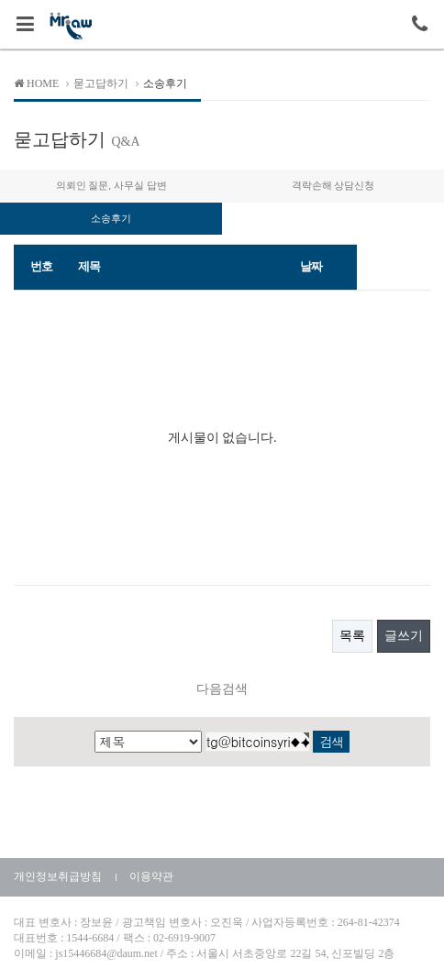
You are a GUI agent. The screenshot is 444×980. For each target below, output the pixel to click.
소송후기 (111, 218)
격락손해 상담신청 (333, 185)
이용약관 (151, 876)
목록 (352, 636)
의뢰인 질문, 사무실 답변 (111, 185)
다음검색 (222, 689)
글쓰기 (404, 636)
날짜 (311, 266)
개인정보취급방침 (58, 876)
